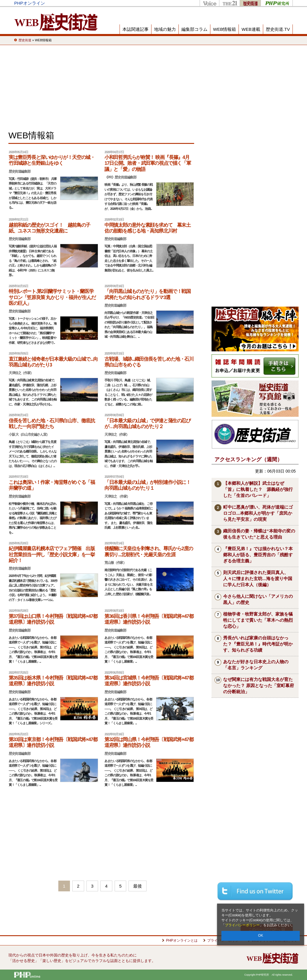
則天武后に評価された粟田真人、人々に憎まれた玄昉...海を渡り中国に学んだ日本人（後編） (258, 578)
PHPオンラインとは (182, 940)
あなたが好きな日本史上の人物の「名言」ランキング (256, 665)
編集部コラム (194, 29)
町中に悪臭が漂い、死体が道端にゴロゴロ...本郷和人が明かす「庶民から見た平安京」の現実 (258, 513)
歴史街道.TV (278, 29)
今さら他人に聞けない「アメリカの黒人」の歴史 (258, 599)
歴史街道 (250, 3)
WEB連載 (251, 29)
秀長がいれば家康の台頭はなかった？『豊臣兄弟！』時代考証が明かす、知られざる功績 (258, 644)
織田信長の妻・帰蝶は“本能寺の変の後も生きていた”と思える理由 (259, 534)
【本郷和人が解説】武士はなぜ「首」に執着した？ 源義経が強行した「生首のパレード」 (258, 489)
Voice (209, 3)
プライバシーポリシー (242, 925)
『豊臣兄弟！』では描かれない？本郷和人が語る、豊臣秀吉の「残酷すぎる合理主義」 (258, 555)
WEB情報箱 (224, 29)
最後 (138, 886)
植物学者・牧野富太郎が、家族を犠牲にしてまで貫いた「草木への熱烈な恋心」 (258, 620)
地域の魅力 (165, 29)
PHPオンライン (30, 3)
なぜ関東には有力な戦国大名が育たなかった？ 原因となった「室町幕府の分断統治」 (259, 685)
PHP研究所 (277, 3)
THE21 (229, 3)
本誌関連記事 (136, 29)
